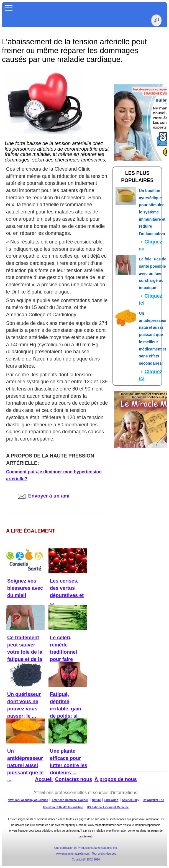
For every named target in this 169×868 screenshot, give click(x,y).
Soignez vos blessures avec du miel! (25, 588)
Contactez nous (74, 779)
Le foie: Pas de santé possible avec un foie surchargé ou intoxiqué (153, 273)
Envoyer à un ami (44, 496)
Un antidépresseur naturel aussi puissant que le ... (25, 765)
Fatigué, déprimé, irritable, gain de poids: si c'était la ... (66, 709)
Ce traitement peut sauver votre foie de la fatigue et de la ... (25, 652)
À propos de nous (116, 779)
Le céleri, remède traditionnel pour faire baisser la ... (64, 652)
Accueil (44, 779)
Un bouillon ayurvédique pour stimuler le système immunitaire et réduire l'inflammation (152, 212)
